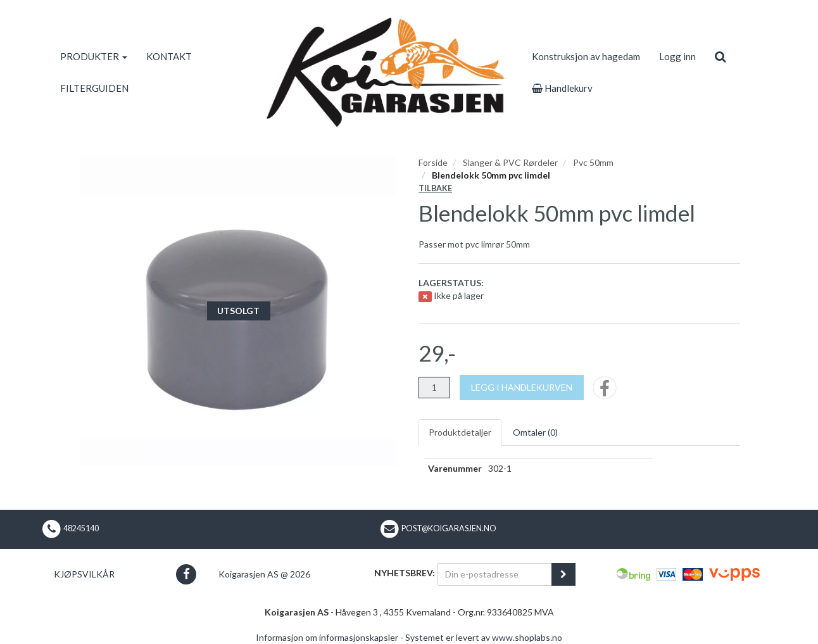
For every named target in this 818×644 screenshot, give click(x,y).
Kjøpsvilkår (84, 574)
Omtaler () (535, 432)
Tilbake (435, 188)
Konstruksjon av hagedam (586, 56)
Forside (433, 162)
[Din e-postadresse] (494, 574)
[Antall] (434, 388)
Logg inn (677, 56)
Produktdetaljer (460, 432)
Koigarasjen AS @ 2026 (264, 574)
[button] (186, 574)
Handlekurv (562, 88)
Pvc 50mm (593, 162)
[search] (720, 56)
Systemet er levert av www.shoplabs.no (484, 637)
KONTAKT (169, 56)
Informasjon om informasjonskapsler (327, 637)
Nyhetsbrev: (405, 573)
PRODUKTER (94, 56)
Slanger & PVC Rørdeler (510, 162)
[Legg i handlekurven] (522, 388)
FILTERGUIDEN (94, 88)
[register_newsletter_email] (563, 574)
